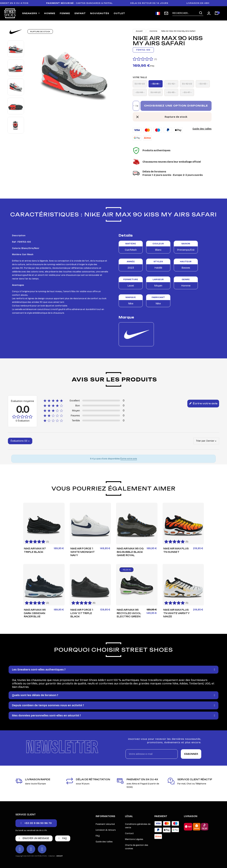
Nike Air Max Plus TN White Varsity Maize (177, 613)
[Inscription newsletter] (166, 13)
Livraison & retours (106, 830)
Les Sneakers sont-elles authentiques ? (39, 670)
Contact (129, 833)
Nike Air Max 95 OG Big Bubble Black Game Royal (130, 552)
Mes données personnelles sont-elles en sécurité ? (46, 715)
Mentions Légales (134, 839)
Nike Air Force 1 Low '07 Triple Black (82, 613)
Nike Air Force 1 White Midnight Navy (83, 552)
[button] (36, 823)
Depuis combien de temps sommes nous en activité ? (48, 705)
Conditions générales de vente (138, 826)
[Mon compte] (209, 13)
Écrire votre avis (203, 404)
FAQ (98, 836)
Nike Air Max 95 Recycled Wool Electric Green (129, 613)
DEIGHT (60, 856)
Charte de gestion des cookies (137, 847)
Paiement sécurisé (105, 824)
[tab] (114, 670)
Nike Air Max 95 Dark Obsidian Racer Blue (35, 613)
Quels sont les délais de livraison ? (35, 695)
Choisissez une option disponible (176, 106)
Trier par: (201, 441)
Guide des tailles (202, 129)
